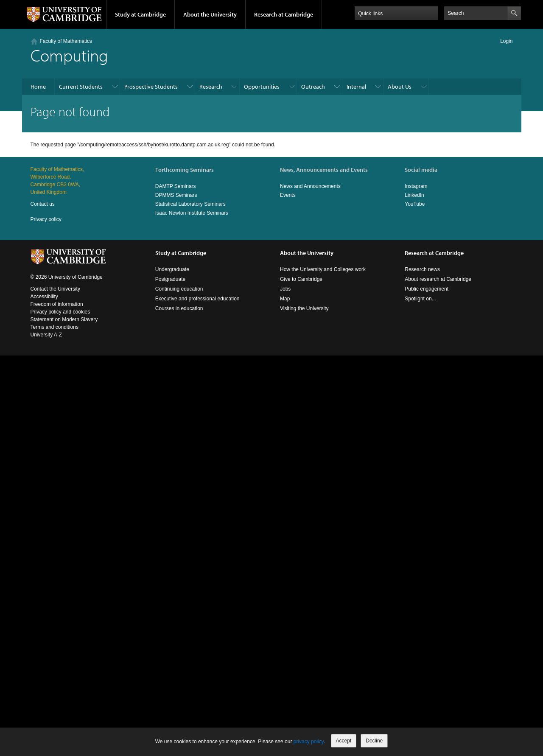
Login (506, 41)
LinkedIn (414, 195)
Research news (422, 269)
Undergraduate (172, 269)
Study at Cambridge (140, 14)
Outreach (313, 87)
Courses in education (179, 308)
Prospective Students (151, 87)
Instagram (416, 186)
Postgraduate (170, 279)
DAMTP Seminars (176, 186)
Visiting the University (304, 308)
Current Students (81, 87)
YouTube (415, 204)
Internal (356, 87)
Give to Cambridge (301, 279)
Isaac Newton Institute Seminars (192, 213)
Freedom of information (57, 304)
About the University (210, 14)
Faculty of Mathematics (66, 41)
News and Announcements (310, 186)
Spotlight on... (420, 299)
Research (211, 87)
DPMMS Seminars (176, 195)
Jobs (285, 289)
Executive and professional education (197, 299)
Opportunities (262, 87)
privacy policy (309, 742)
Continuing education (179, 289)
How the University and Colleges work (323, 269)
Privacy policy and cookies (60, 312)
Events (288, 195)
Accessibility (44, 297)
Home (38, 87)
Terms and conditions (55, 327)
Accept (344, 741)
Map (285, 299)
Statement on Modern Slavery (64, 319)
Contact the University (55, 289)
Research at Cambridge (284, 14)
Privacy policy (46, 219)
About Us (400, 87)
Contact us (43, 204)
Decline (374, 741)
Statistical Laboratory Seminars (190, 204)
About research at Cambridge (438, 279)
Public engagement (427, 289)
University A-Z (46, 335)
